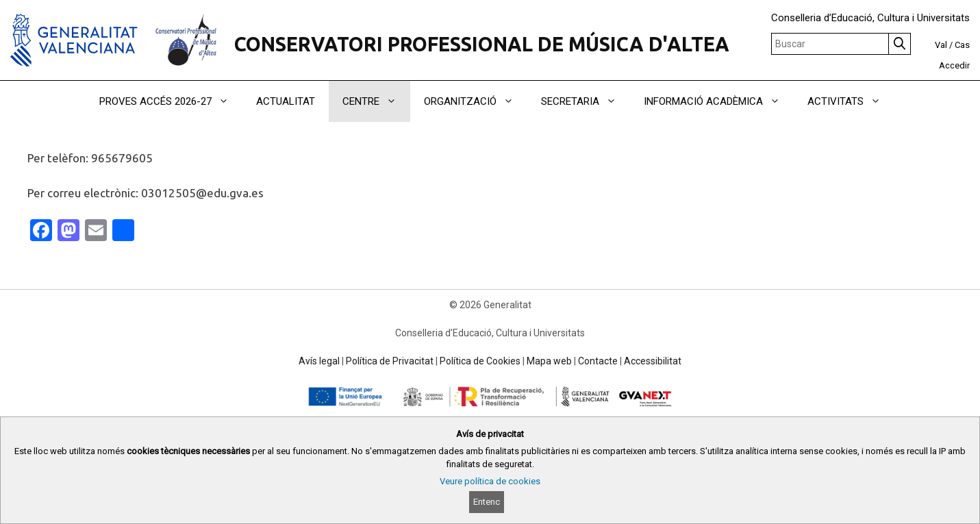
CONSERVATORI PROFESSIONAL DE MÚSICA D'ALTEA (482, 44)
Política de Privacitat (390, 361)
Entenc (487, 502)
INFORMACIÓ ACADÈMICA (719, 101)
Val (941, 45)
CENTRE (376, 101)
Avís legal (319, 361)
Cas (962, 45)
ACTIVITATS (851, 101)
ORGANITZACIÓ (476, 101)
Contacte (598, 361)
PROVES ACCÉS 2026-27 (171, 101)
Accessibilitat (653, 361)
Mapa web (549, 361)
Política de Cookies (480, 361)
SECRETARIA (586, 101)
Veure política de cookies (490, 481)
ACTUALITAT (286, 101)
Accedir (954, 65)
